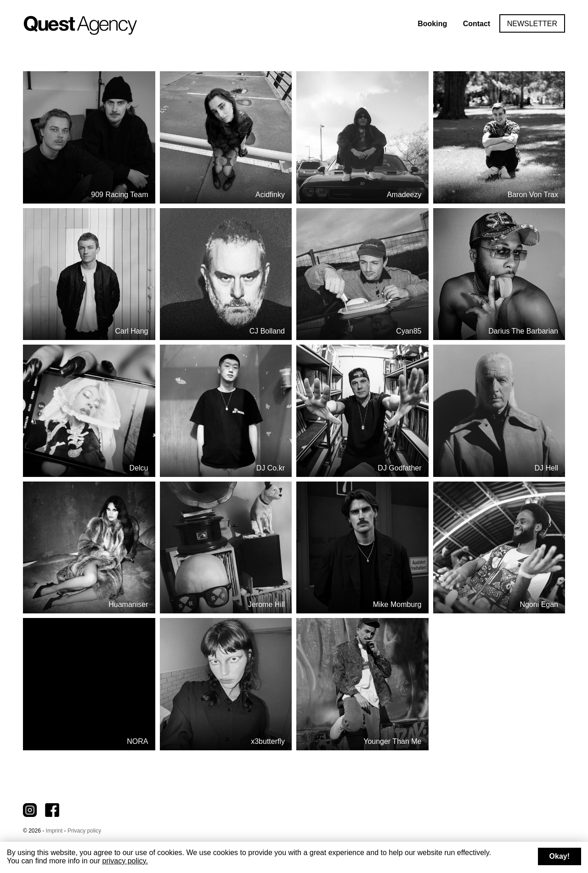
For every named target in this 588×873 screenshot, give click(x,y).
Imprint (54, 831)
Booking (432, 24)
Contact (477, 24)
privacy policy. (125, 861)
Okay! (560, 856)
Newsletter (532, 24)
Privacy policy (84, 831)
